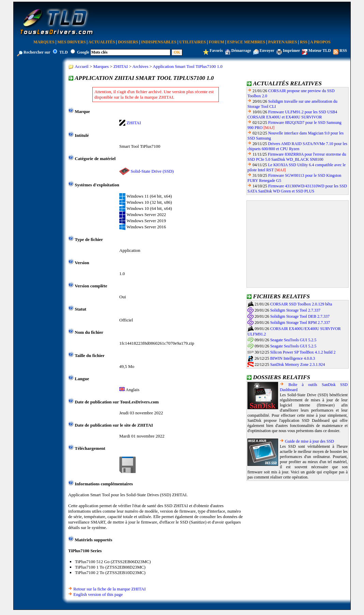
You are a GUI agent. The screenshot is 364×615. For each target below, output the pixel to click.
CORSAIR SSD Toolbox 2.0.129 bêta (301, 304)
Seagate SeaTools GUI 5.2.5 (293, 340)
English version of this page (98, 594)
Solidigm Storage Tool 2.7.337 (295, 310)
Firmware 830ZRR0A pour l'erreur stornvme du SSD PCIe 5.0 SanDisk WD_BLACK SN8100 (297, 157)
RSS (304, 42)
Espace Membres (246, 42)
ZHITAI (121, 66)
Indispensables (159, 42)
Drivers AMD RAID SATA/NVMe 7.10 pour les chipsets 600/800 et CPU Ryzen (297, 146)
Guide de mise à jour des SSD (309, 441)
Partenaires (283, 42)
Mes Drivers (71, 42)
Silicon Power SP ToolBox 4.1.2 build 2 (303, 352)
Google (83, 52)
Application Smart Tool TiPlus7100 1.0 (187, 66)
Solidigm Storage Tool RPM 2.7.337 (300, 323)
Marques (44, 42)
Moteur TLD (320, 51)
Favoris (216, 51)
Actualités (102, 42)
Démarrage (241, 51)
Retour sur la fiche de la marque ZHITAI (109, 589)
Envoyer (267, 51)
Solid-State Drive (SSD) (152, 171)
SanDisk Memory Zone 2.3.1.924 (298, 364)
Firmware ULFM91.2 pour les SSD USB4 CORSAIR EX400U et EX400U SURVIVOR (292, 115)
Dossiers (128, 42)
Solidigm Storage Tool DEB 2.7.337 (300, 316)
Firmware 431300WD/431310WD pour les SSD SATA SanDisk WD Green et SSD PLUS (297, 189)
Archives (140, 66)
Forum (217, 42)
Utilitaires (193, 42)
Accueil (81, 66)
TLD (64, 52)
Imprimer (291, 51)
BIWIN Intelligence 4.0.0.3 (293, 358)
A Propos (320, 42)
